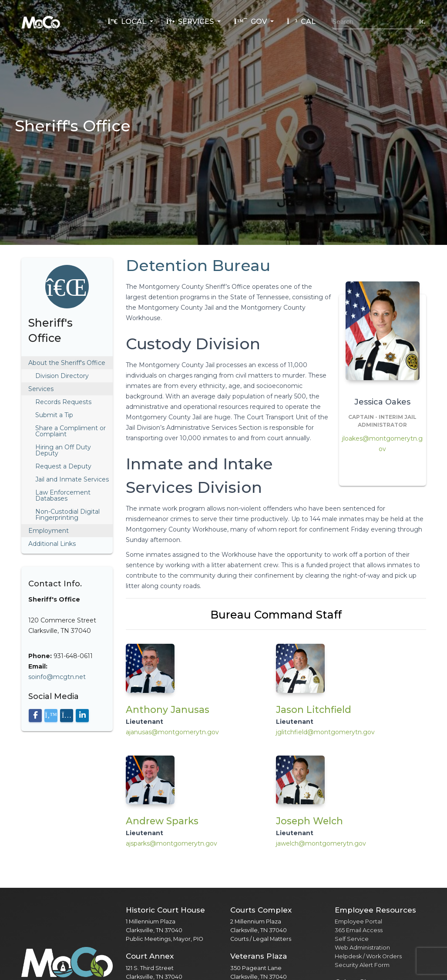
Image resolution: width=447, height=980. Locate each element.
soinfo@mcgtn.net (57, 677)
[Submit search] (422, 22)
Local (128, 22)
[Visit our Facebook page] (35, 716)
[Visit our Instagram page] (67, 716)
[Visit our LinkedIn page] (82, 716)
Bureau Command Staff (276, 615)
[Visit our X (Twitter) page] (51, 716)
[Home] (41, 22)
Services (191, 22)
